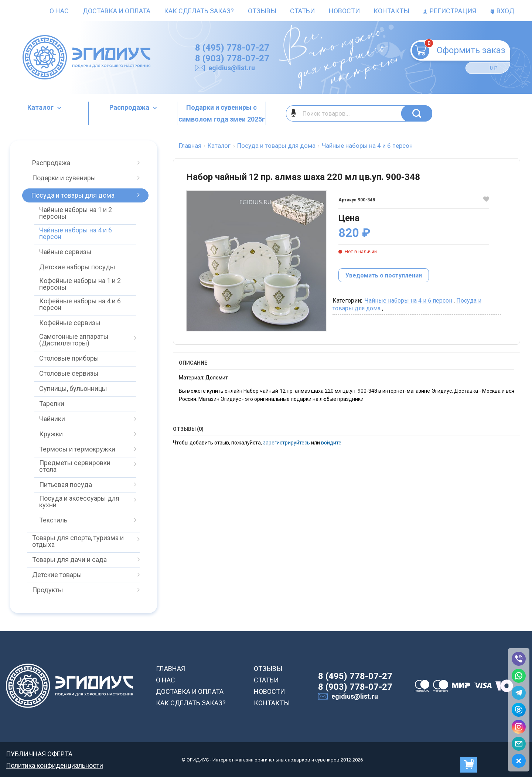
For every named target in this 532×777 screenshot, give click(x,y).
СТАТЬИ (266, 680)
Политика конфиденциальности (54, 765)
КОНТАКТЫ (272, 703)
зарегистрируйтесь (287, 443)
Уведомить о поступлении (384, 275)
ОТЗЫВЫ (268, 669)
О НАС (166, 680)
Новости (344, 11)
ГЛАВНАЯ (170, 669)
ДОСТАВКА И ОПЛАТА (190, 691)
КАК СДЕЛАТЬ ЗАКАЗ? (191, 703)
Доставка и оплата (117, 11)
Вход (502, 11)
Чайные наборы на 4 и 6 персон (408, 301)
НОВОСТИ (269, 691)
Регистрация (450, 11)
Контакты (391, 11)
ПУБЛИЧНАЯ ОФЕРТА (39, 754)
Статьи (302, 11)
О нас (59, 11)
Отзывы (262, 11)
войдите (331, 443)
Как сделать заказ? (199, 11)
